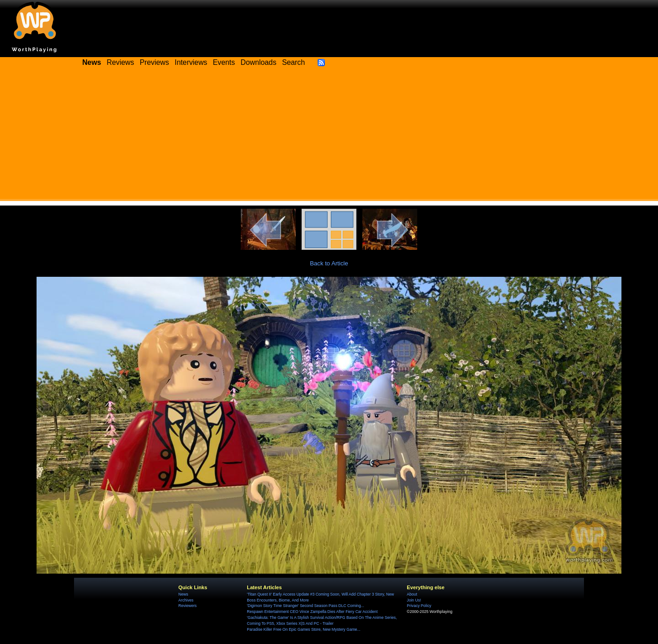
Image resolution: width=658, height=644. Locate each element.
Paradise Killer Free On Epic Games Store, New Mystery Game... (303, 629)
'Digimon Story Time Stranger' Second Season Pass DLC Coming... (305, 606)
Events (224, 62)
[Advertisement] (329, 137)
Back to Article (329, 263)
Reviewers (187, 606)
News (183, 594)
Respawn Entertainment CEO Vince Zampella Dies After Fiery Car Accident (312, 612)
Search (293, 62)
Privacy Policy (419, 606)
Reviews (121, 62)
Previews (154, 62)
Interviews (191, 62)
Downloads (259, 62)
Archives (186, 600)
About (412, 594)
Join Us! (414, 600)
